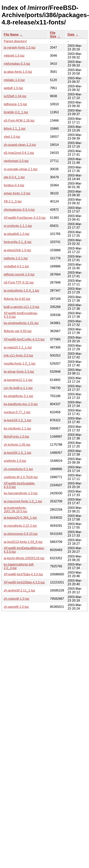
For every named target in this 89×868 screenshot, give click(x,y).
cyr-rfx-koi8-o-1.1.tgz (18, 388)
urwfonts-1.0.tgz (15, 461)
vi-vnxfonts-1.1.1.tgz (18, 226)
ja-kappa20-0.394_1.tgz (20, 518)
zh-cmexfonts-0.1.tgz (18, 469)
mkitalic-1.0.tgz (14, 80)
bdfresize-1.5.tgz (15, 104)
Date (71, 35)
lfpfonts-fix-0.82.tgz (17, 299)
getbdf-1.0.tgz (13, 88)
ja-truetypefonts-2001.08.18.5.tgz (15, 510)
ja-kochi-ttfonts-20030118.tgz (24, 558)
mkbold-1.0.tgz (14, 56)
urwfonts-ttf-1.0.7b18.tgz (21, 477)
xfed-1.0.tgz (12, 137)
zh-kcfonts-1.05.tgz (17, 445)
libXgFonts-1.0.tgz (16, 437)
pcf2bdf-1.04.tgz (15, 96)
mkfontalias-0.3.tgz (17, 64)
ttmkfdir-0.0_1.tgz (16, 112)
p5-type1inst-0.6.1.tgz (19, 153)
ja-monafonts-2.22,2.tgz (20, 526)
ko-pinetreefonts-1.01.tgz (21, 323)
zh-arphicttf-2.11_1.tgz (19, 590)
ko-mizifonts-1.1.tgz (17, 428)
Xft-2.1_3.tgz (13, 201)
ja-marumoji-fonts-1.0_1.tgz (23, 501)
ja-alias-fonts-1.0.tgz (18, 72)
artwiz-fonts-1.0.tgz (17, 193)
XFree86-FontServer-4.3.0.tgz (25, 218)
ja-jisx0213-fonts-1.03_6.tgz (23, 542)
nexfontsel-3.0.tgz (16, 161)
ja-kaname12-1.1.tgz (18, 380)
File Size (53, 35)
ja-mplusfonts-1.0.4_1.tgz (22, 291)
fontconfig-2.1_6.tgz (18, 242)
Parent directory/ (15, 41)
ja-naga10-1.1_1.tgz (18, 347)
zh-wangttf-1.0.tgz (16, 607)
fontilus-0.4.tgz (14, 185)
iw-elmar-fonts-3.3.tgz (19, 372)
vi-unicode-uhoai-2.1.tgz (21, 169)
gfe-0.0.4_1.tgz (14, 177)
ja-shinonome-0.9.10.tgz (21, 534)
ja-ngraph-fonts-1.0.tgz (20, 48)
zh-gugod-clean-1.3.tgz (20, 145)
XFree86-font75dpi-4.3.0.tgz (23, 574)
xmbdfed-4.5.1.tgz (16, 266)
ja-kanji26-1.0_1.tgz (18, 453)
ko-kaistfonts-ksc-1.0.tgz (21, 404)
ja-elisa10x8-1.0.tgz (17, 250)
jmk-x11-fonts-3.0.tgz (18, 355)
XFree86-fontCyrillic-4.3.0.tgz (24, 339)
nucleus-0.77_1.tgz (17, 412)
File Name (11, 35)
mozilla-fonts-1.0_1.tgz (20, 364)
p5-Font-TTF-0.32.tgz (19, 282)
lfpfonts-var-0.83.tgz (18, 331)
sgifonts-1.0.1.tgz (16, 258)
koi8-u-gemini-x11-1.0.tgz (22, 307)
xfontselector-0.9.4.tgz (19, 210)
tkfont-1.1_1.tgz (15, 129)
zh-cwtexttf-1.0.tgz (17, 599)
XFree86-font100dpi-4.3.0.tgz (24, 582)
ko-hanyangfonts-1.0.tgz (21, 493)
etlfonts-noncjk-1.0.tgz (19, 274)
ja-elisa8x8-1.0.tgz (17, 234)
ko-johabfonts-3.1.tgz (18, 396)
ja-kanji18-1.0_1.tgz (18, 420)
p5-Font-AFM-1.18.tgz (19, 121)
